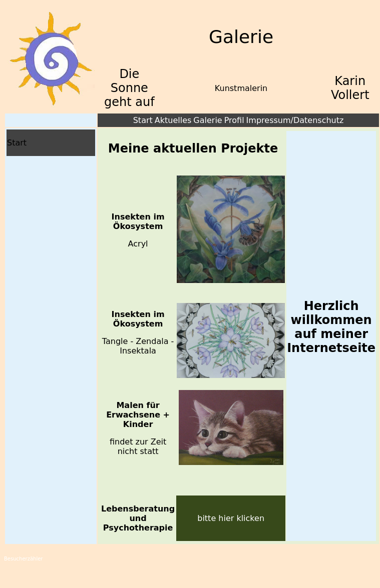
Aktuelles (173, 120)
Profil (234, 120)
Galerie (208, 120)
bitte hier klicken (231, 518)
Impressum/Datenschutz (295, 120)
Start (143, 120)
